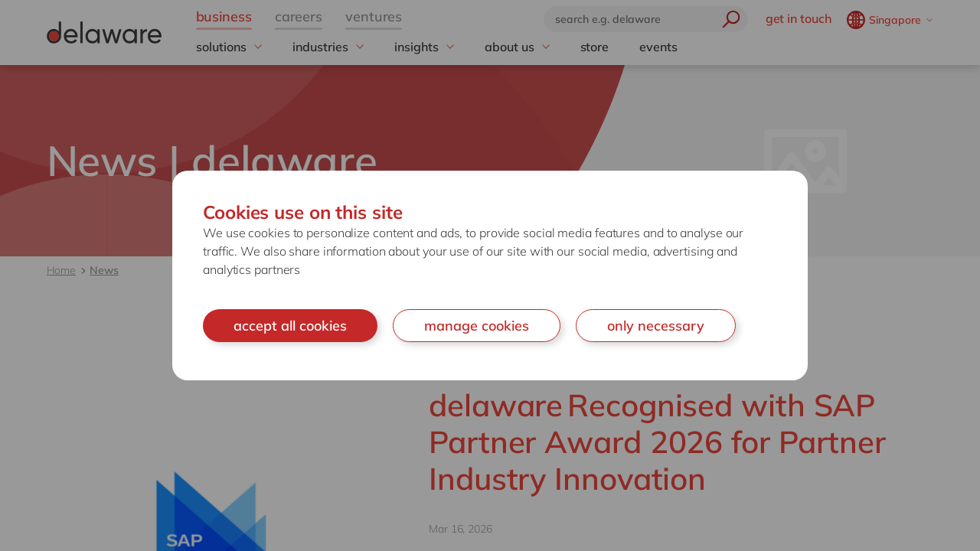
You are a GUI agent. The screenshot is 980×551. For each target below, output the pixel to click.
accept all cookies (290, 326)
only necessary (656, 326)
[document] (490, 276)
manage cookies (477, 326)
